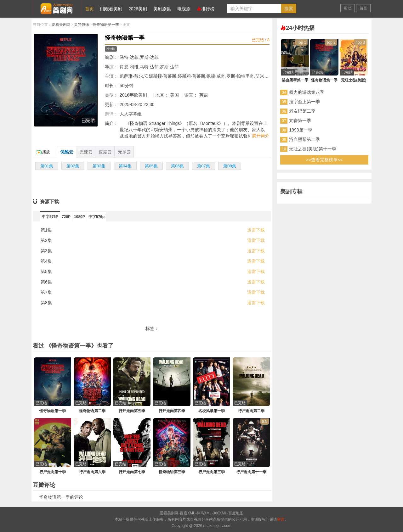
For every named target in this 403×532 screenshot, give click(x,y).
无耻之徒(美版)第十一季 (312, 149)
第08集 (230, 166)
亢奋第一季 (300, 120)
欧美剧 (140, 95)
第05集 (151, 166)
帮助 (348, 8)
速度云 (105, 152)
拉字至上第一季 (304, 102)
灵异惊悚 (82, 25)
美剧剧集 (162, 9)
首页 (89, 9)
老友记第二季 (302, 111)
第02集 (73, 166)
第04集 (125, 166)
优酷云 (67, 152)
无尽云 (124, 152)
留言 (363, 8)
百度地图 (236, 513)
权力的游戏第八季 (307, 92)
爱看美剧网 (57, 8)
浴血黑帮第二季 (304, 139)
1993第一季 (301, 130)
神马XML (204, 513)
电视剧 (184, 9)
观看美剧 (111, 9)
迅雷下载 (256, 230)
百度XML (187, 513)
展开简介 (261, 136)
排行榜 (206, 9)
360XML (220, 513)
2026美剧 (138, 9)
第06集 (177, 166)
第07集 (204, 166)
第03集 (99, 166)
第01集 (47, 166)
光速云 (86, 152)
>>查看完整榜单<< (324, 160)
